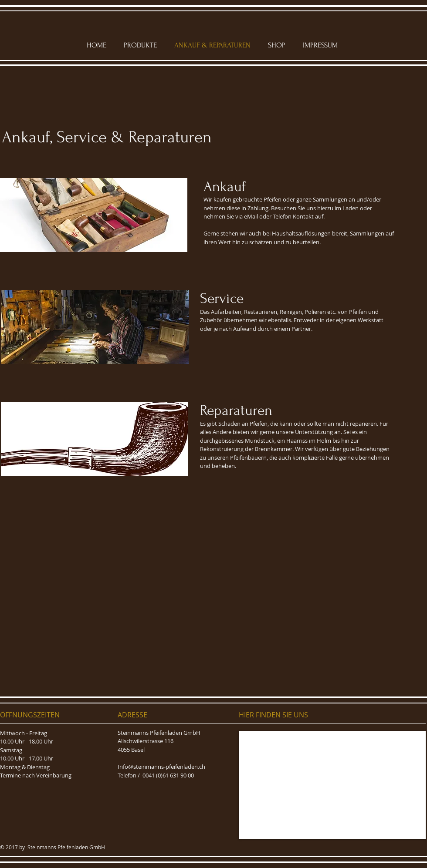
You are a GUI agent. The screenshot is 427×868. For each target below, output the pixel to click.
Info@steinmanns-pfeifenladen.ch (161, 767)
